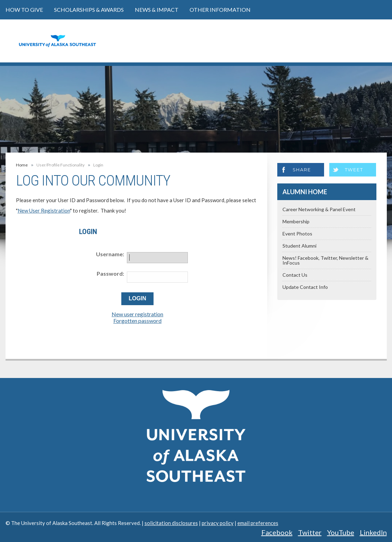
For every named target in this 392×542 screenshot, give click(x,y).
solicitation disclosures (171, 523)
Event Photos (297, 234)
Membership (296, 221)
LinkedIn (373, 532)
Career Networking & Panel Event (319, 209)
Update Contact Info (305, 287)
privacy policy (218, 523)
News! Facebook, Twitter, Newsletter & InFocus (325, 260)
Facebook (277, 532)
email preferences (258, 523)
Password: (110, 273)
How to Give (24, 10)
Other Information (220, 10)
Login (98, 165)
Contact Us (295, 275)
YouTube (341, 532)
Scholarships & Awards (89, 10)
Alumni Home (305, 192)
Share (302, 170)
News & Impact (157, 10)
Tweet (354, 170)
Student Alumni (299, 246)
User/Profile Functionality (60, 165)
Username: (110, 254)
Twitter (310, 532)
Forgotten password (137, 321)
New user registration (137, 314)
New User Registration (44, 210)
